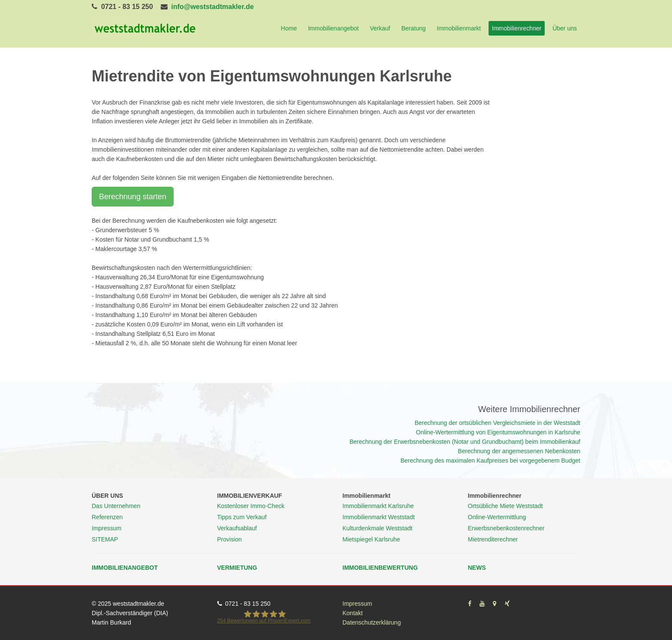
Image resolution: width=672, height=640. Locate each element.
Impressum (106, 528)
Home (289, 28)
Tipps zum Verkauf (242, 517)
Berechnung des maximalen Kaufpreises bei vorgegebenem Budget (491, 461)
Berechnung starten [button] (133, 197)
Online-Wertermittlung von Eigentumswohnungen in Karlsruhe (498, 432)
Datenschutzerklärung (372, 622)
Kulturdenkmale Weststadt (377, 528)
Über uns (565, 28)
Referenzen (107, 517)
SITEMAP (105, 539)
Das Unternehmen (116, 506)
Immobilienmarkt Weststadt (379, 517)
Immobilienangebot (333, 28)
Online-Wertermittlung (497, 517)
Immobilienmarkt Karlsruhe (378, 506)
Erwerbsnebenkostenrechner (506, 528)
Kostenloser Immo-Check (251, 506)
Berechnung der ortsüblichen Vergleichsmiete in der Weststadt (497, 423)
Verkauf (380, 28)
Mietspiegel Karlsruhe (371, 539)
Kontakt (352, 613)
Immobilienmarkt (459, 28)
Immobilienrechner (517, 28)
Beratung (413, 28)
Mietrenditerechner (493, 539)
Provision (230, 539)
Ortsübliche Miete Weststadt (505, 506)
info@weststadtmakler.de (213, 7)
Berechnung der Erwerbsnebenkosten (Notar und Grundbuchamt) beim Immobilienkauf (465, 442)
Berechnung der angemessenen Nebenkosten (519, 451)
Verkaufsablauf (237, 528)
